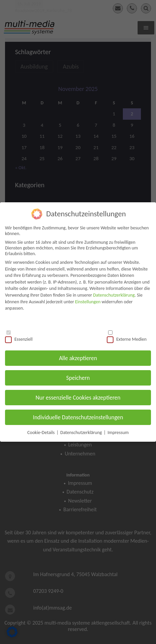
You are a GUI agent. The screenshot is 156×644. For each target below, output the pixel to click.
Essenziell (19, 337)
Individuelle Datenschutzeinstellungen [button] (78, 415)
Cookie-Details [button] (42, 431)
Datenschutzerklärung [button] (82, 431)
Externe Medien (127, 337)
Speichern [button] (78, 376)
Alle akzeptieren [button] (78, 356)
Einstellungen (88, 300)
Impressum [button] (118, 431)
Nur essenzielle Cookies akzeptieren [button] (78, 396)
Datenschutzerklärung (114, 293)
